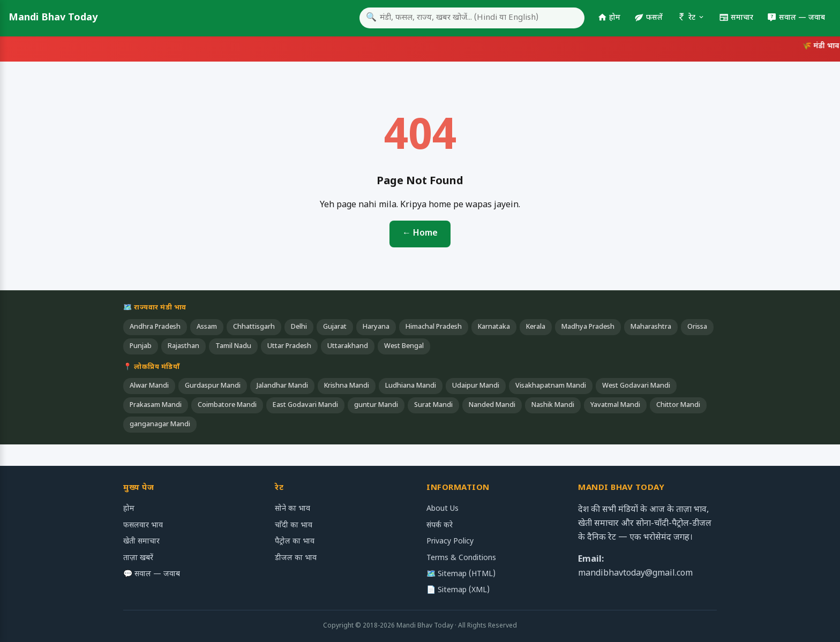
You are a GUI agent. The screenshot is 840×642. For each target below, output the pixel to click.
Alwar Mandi (149, 386)
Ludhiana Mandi (411, 386)
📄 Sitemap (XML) (458, 590)
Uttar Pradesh (289, 346)
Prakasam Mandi (156, 405)
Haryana (376, 327)
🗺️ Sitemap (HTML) (461, 574)
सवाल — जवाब (796, 18)
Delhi (299, 327)
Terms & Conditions (461, 558)
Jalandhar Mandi (282, 386)
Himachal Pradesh (434, 327)
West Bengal (404, 346)
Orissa (697, 327)
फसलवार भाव (143, 526)
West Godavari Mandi (636, 386)
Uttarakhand (348, 346)
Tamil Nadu (233, 346)
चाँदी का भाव (294, 526)
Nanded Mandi (492, 405)
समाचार (736, 18)
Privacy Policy (450, 542)
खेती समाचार (141, 542)
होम (609, 18)
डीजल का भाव (296, 558)
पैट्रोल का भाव (295, 542)
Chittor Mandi (678, 405)
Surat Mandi (433, 405)
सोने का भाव (292, 509)
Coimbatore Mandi (227, 405)
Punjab (141, 346)
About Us (442, 509)
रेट (691, 18)
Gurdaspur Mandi (213, 386)
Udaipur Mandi (476, 386)
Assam (207, 327)
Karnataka (494, 327)
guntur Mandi (376, 405)
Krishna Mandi (347, 386)
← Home (420, 234)
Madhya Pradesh (588, 327)
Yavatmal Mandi (615, 405)
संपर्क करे (440, 526)
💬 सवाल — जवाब (152, 574)
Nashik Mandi (553, 405)
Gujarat (335, 327)
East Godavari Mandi (305, 405)
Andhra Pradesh (155, 327)
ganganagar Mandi (160, 425)
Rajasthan (183, 346)
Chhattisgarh (254, 327)
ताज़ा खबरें (138, 558)
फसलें (648, 18)
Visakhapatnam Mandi (551, 386)
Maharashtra (651, 327)
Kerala (536, 327)
